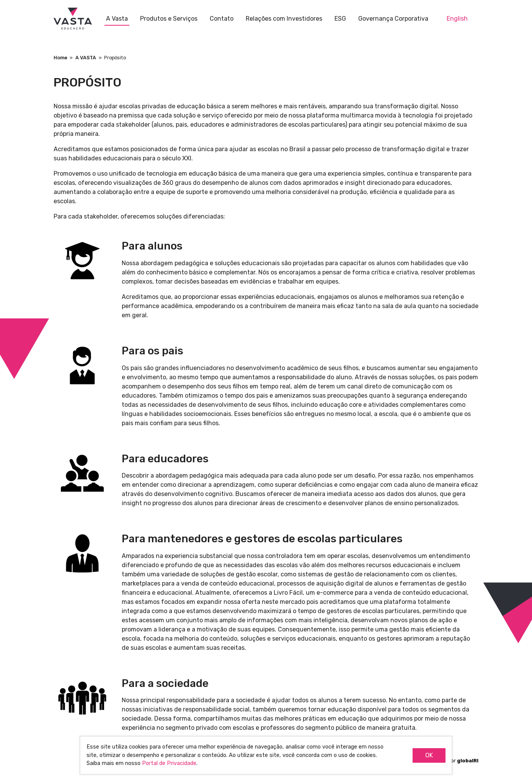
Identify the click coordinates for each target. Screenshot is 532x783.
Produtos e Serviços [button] (169, 19)
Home (60, 58)
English (457, 19)
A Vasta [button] (117, 19)
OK (429, 755)
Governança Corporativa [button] (393, 19)
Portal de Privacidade (169, 763)
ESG (340, 19)
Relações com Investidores (284, 19)
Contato (222, 19)
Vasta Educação (73, 19)
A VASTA (86, 58)
